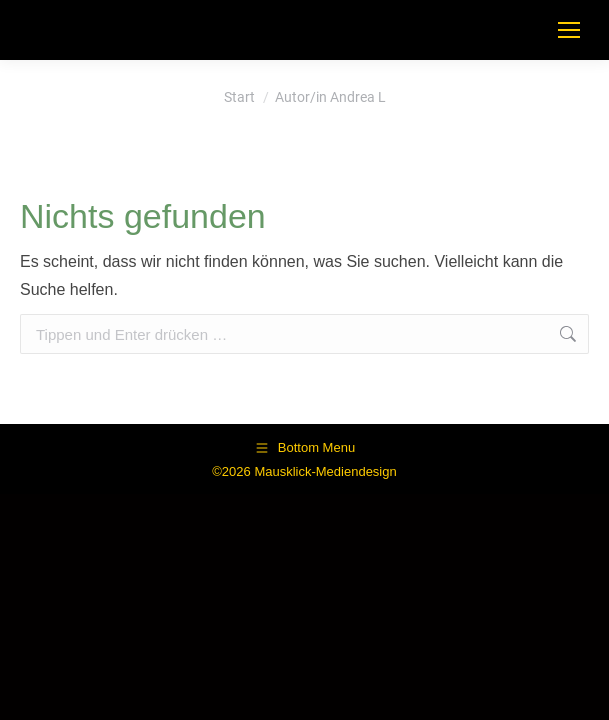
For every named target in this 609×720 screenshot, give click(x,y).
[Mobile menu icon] (569, 30)
